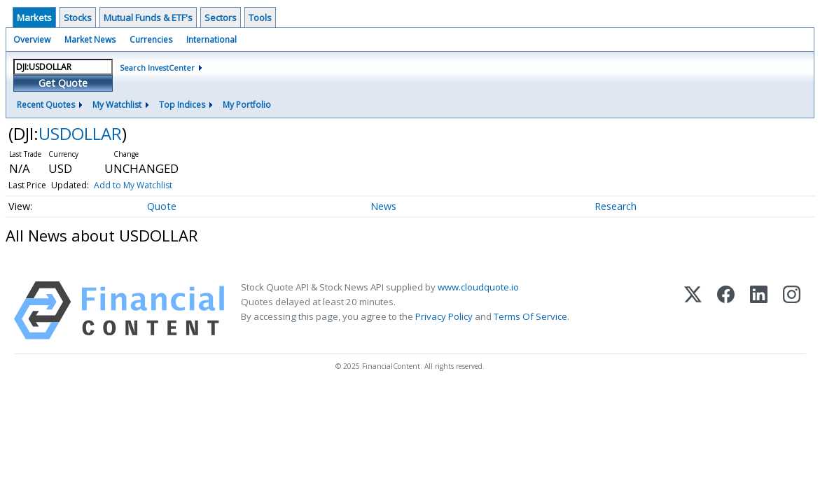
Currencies (151, 40)
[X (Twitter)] (693, 310)
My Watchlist (117, 105)
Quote (162, 206)
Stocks (78, 17)
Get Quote (63, 83)
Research (616, 206)
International (211, 40)
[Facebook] (726, 310)
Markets (34, 17)
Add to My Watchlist (133, 185)
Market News (90, 40)
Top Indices (182, 105)
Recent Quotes (46, 105)
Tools (260, 17)
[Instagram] (792, 310)
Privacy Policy (444, 316)
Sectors (221, 17)
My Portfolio (247, 105)
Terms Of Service (530, 316)
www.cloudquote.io (478, 287)
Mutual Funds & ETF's (148, 17)
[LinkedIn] (759, 310)
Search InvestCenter (157, 68)
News (383, 206)
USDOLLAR (80, 133)
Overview (32, 40)
